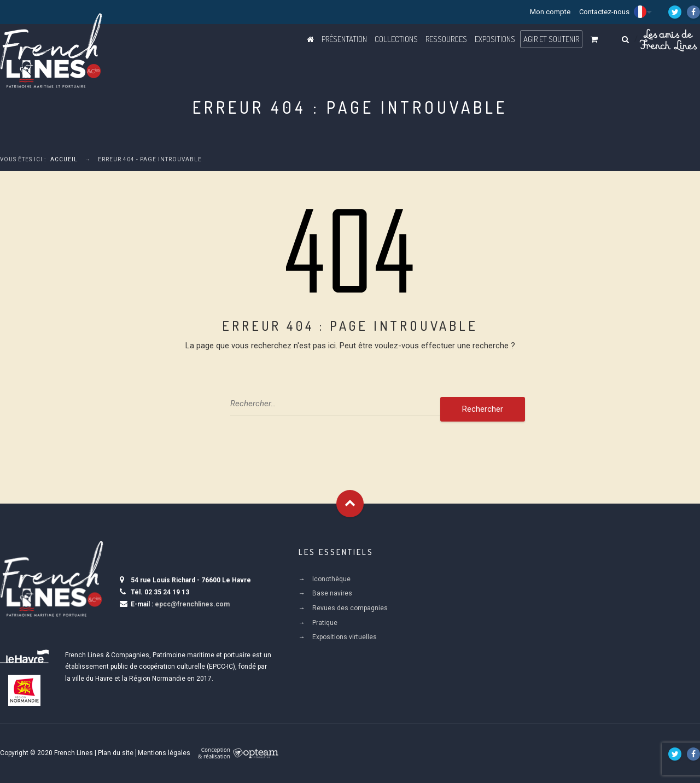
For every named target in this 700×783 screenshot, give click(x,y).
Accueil (64, 159)
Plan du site (116, 753)
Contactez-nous (604, 12)
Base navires (332, 593)
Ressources (446, 39)
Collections (396, 39)
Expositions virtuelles (345, 637)
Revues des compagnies (350, 608)
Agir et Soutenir (551, 39)
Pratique (325, 623)
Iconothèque (331, 579)
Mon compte (550, 12)
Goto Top (350, 504)
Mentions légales (164, 753)
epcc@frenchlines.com (192, 604)
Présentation (344, 39)
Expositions (495, 39)
